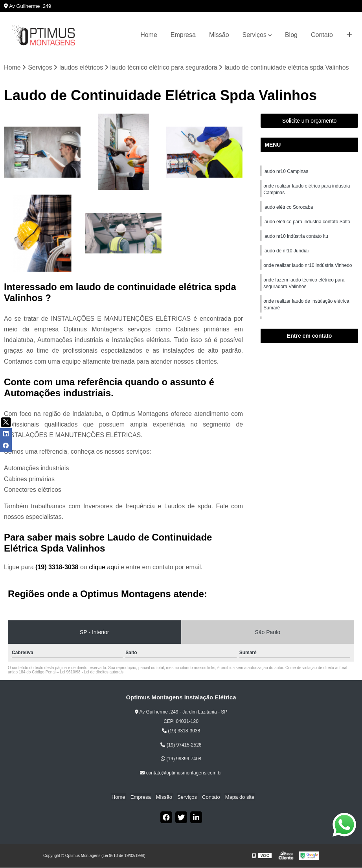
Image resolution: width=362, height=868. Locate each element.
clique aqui (104, 567)
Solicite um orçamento (310, 121)
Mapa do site (237, 797)
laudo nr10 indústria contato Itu (296, 239)
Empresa (183, 35)
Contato (322, 35)
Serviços (255, 35)
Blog (291, 35)
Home (149, 35)
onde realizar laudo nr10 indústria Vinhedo (308, 268)
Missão (219, 35)
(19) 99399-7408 (181, 759)
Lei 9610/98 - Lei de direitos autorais (92, 672)
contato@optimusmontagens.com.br (181, 773)
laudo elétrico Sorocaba (288, 209)
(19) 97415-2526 (181, 745)
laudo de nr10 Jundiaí (286, 254)
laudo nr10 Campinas (286, 172)
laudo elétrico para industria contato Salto (307, 224)
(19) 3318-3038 (58, 567)
